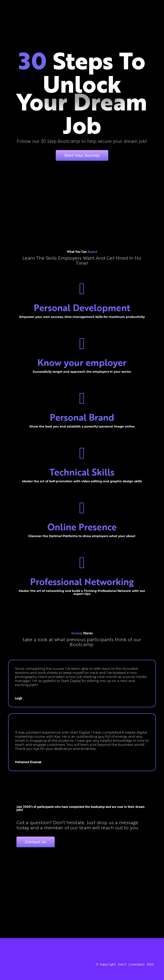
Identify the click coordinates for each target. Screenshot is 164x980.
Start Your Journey (82, 155)
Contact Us (36, 842)
